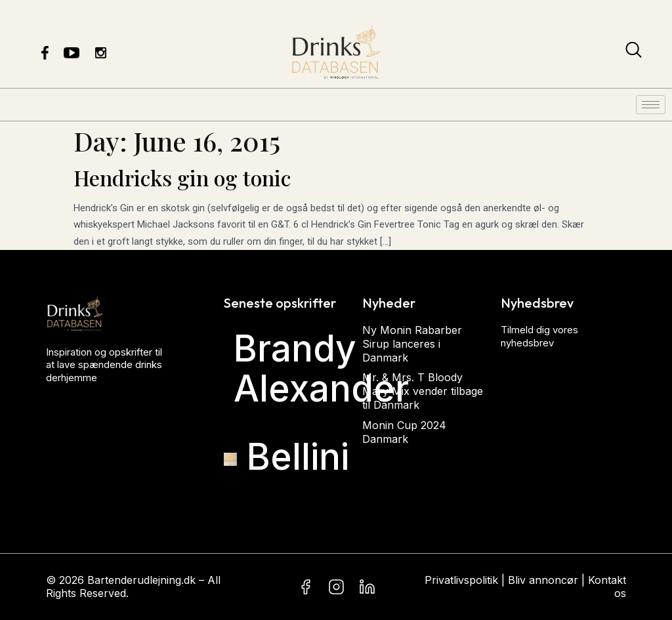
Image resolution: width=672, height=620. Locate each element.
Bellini (298, 457)
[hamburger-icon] (651, 105)
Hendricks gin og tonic (182, 177)
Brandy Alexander (321, 368)
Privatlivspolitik (461, 580)
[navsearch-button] (634, 52)
